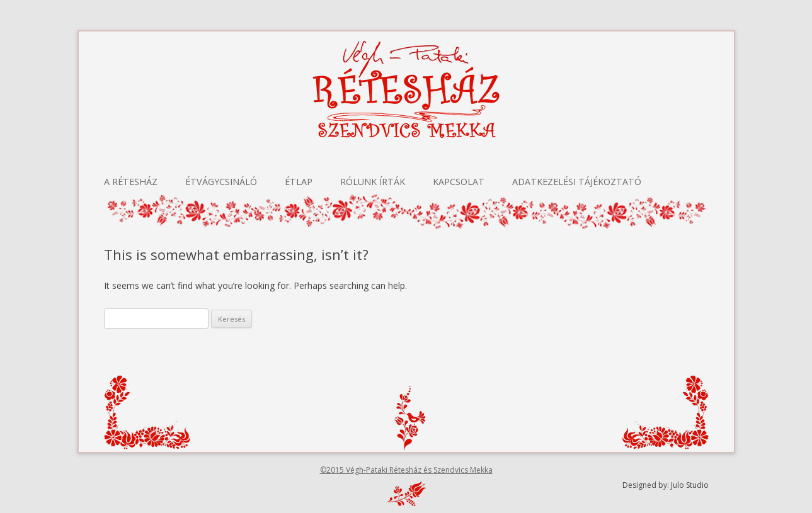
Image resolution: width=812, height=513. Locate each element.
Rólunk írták (373, 182)
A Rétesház (131, 182)
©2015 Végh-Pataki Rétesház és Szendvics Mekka (406, 470)
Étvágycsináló (221, 182)
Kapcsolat (459, 182)
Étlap (299, 182)
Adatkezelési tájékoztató (577, 182)
